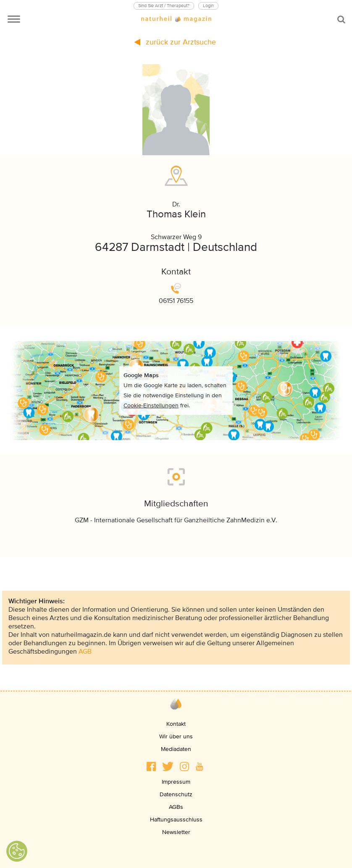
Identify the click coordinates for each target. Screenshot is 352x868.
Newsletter (176, 832)
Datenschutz (176, 794)
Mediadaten (176, 749)
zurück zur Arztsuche (175, 42)
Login (208, 6)
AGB (85, 652)
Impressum (176, 782)
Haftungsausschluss (176, 820)
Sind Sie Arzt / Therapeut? (164, 6)
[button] (151, 766)
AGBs (176, 807)
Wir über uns (176, 736)
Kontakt (176, 724)
